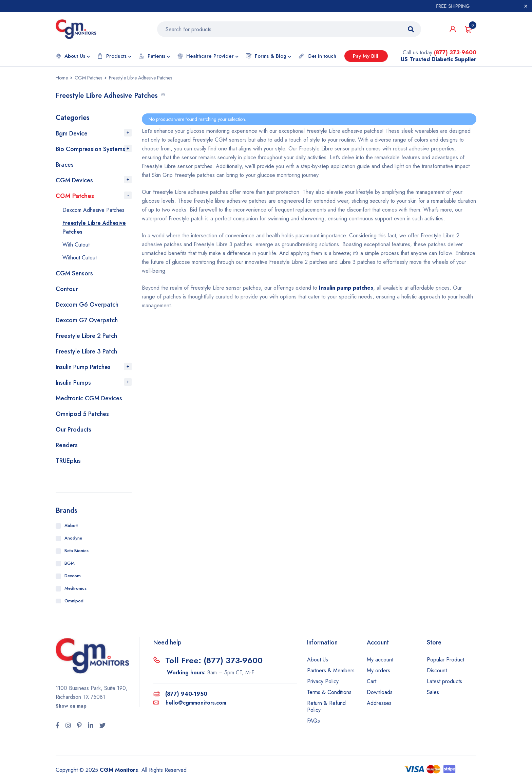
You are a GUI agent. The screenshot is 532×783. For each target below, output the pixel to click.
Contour (67, 289)
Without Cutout (80, 258)
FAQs (313, 721)
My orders (378, 671)
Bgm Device (72, 134)
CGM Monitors (119, 770)
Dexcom (73, 576)
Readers (67, 445)
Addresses (379, 703)
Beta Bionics (77, 551)
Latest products (444, 682)
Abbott (71, 526)
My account (380, 660)
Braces (65, 165)
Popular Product (445, 660)
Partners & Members (331, 671)
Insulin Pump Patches (83, 367)
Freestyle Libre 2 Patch (86, 336)
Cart (372, 682)
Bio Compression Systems (90, 149)
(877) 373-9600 (455, 53)
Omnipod (74, 601)
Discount (437, 671)
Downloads (380, 693)
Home (62, 78)
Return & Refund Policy (326, 707)
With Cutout (76, 245)
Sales (433, 693)
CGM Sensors (74, 274)
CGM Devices (74, 181)
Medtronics (75, 589)
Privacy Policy (323, 682)
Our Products (73, 430)
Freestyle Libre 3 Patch (86, 352)
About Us (318, 660)
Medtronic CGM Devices (89, 399)
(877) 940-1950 (186, 694)
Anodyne (73, 538)
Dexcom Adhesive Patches (93, 210)
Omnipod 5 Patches (82, 414)
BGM (70, 563)
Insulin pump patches (346, 288)
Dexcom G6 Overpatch (87, 305)
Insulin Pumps (73, 383)
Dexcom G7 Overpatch (87, 321)
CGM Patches (88, 78)
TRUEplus (68, 461)
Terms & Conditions (329, 693)
